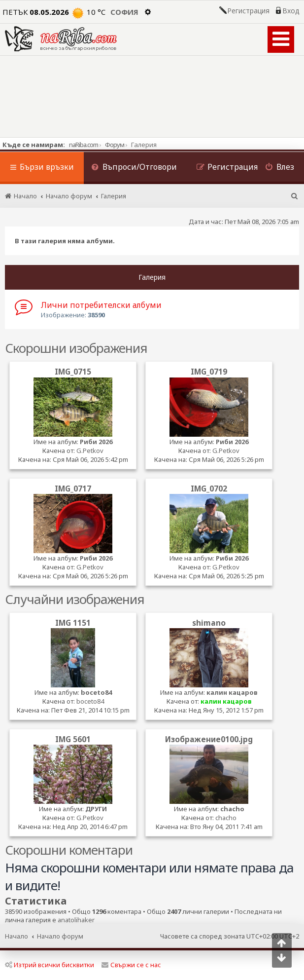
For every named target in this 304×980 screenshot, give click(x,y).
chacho (232, 809)
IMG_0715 (73, 372)
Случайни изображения (75, 599)
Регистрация (248, 11)
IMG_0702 (209, 489)
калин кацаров (232, 692)
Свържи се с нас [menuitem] (131, 965)
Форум (115, 145)
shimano (209, 623)
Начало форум (60, 936)
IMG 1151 (73, 623)
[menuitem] (134, 168)
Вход (291, 11)
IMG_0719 (209, 372)
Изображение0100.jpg (209, 739)
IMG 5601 (73, 739)
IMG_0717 (73, 489)
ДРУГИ (96, 809)
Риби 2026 (96, 442)
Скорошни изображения (76, 348)
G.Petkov (90, 451)
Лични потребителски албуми (101, 305)
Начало (17, 936)
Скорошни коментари (69, 850)
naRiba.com (84, 145)
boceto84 (96, 692)
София (124, 12)
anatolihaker (76, 920)
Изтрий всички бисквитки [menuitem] (50, 965)
